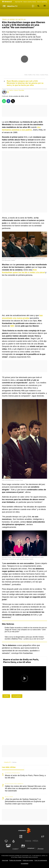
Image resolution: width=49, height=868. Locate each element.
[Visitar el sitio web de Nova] (28, 841)
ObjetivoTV (7, 762)
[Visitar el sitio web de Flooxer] (41, 849)
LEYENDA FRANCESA (12, 773)
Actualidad (17, 696)
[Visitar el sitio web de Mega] (36, 841)
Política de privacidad (15, 860)
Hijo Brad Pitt (19, 2)
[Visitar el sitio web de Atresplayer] (32, 848)
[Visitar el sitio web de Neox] (21, 837)
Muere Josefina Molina (30, 2)
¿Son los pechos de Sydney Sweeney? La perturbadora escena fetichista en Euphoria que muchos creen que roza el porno (25, 801)
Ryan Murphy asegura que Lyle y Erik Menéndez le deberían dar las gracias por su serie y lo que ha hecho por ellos (25, 83)
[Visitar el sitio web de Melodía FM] (23, 846)
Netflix (6, 696)
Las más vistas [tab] (9, 767)
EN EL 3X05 (9, 797)
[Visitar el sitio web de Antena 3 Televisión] (6, 841)
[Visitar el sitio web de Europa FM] (16, 849)
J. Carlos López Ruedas (16, 90)
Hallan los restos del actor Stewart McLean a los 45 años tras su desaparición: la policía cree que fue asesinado (25, 788)
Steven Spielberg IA (43, 2)
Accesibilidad (25, 863)
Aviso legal (5, 860)
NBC (12, 326)
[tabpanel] (24, 788)
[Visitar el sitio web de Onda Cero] (8, 846)
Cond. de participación (41, 860)
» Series (14, 762)
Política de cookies (28, 860)
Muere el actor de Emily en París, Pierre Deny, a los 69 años (21, 661)
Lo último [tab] (30, 767)
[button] (38, 6)
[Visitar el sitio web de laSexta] (13, 841)
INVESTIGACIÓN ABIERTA (14, 784)
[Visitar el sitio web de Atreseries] (43, 837)
